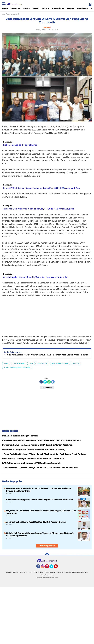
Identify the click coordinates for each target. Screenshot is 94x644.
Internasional (58, 8)
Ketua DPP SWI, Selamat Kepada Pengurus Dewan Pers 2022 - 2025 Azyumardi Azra (42, 188)
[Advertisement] (47, 314)
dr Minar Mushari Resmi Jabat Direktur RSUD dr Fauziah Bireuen (36, 522)
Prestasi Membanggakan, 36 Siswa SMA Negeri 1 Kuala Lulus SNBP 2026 (40, 500)
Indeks (26, 8)
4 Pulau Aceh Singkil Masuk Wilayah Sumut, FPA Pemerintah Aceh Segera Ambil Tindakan (46, 355)
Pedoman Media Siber (80, 572)
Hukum (45, 8)
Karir (31, 572)
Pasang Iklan (39, 572)
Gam (31, 363)
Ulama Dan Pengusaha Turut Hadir (17, 367)
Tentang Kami (50, 572)
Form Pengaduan (47, 575)
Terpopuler (15, 8)
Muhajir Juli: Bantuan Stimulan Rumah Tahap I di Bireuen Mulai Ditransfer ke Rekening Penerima (40, 534)
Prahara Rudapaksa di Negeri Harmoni (21, 145)
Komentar (47, 387)
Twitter (53, 567)
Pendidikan (82, 8)
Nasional (70, 8)
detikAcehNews (8, 14)
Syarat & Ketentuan (64, 572)
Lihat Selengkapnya (47, 546)
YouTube (58, 567)
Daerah (36, 8)
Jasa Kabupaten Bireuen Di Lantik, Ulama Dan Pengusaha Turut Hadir (35, 277)
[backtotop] (47, 555)
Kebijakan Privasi (12, 572)
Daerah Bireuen (19, 363)
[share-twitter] (45, 382)
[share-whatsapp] (49, 382)
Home (5, 8)
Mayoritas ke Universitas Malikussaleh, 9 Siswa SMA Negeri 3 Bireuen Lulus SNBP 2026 (41, 512)
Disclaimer (23, 572)
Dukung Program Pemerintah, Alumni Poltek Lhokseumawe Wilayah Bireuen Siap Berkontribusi (38, 490)
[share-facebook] (41, 382)
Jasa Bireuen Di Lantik (60, 363)
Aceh (6, 363)
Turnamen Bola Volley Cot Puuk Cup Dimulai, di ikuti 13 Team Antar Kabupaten (39, 209)
